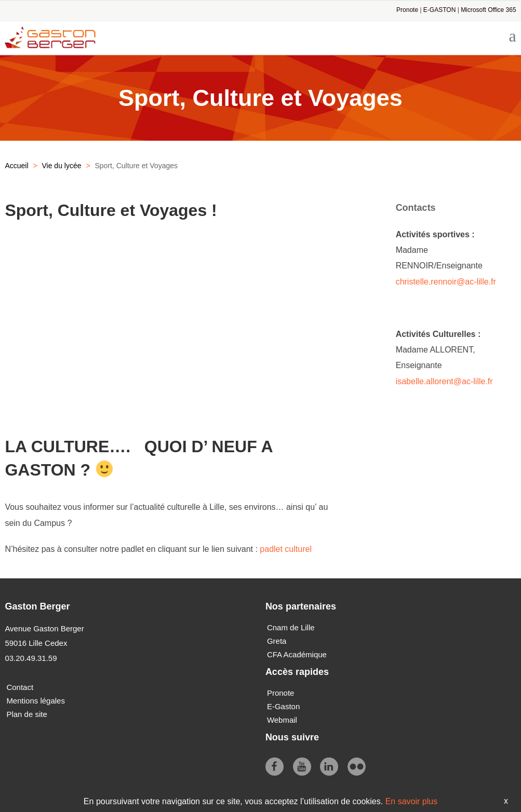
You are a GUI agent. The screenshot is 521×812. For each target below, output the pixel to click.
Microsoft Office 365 (489, 10)
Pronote (407, 10)
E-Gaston (283, 706)
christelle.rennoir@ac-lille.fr (446, 282)
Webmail (282, 720)
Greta (277, 641)
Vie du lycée (61, 166)
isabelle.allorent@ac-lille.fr (445, 381)
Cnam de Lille (291, 627)
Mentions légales (36, 701)
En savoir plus (412, 801)
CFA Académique (297, 654)
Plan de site (26, 714)
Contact (20, 687)
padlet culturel (286, 549)
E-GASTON (439, 10)
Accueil (16, 166)
